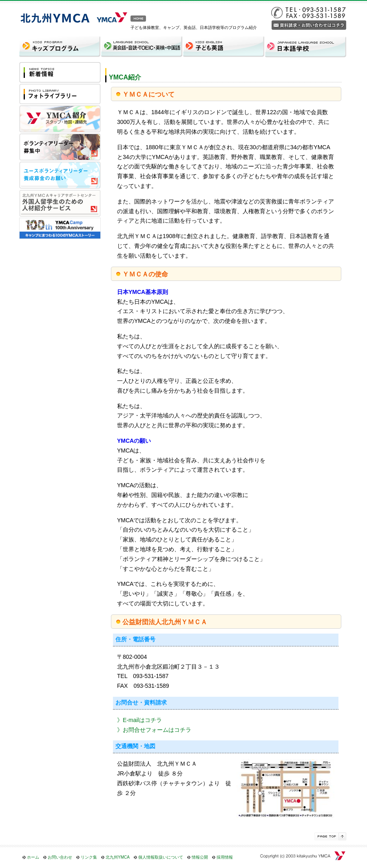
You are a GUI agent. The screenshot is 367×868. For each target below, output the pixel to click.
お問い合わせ (60, 857)
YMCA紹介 (125, 77)
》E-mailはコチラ (139, 720)
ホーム (33, 857)
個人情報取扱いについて (161, 857)
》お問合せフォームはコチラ (154, 730)
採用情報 (225, 857)
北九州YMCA (118, 857)
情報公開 (200, 857)
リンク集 (89, 857)
